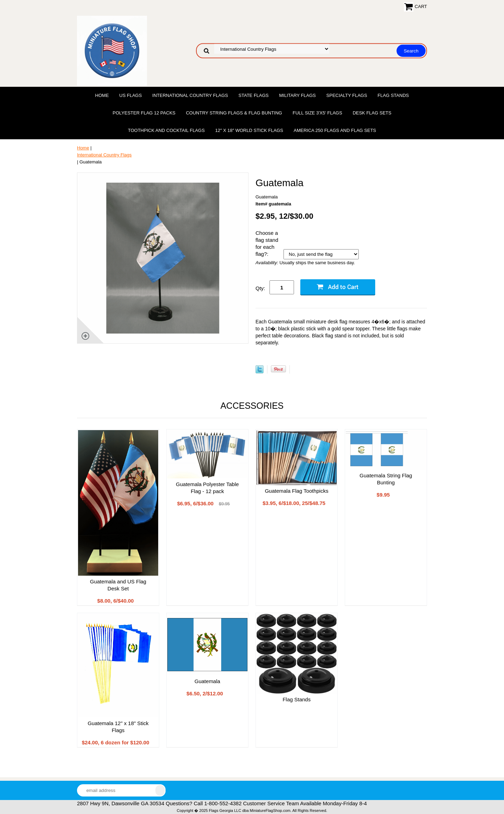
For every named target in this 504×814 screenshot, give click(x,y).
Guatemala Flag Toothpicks (297, 491)
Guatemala (207, 681)
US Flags (131, 95)
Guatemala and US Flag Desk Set (118, 585)
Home (102, 95)
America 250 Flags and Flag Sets (335, 130)
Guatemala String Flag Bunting (386, 479)
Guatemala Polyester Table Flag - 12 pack (208, 488)
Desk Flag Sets (372, 113)
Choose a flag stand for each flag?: (267, 243)
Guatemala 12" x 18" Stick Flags (118, 727)
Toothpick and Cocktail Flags (166, 130)
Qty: (260, 288)
